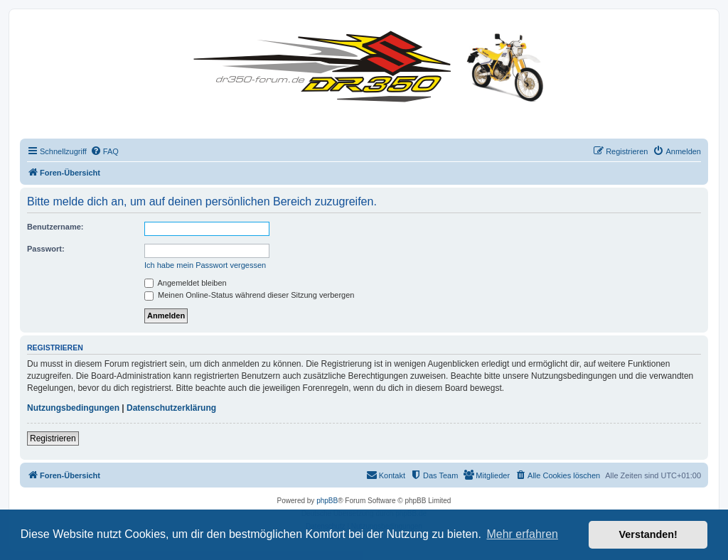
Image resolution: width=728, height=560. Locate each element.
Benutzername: (55, 227)
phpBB (327, 501)
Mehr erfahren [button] (522, 534)
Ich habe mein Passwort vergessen (205, 265)
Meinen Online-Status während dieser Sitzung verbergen (249, 295)
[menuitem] (105, 151)
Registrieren (53, 438)
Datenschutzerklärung (171, 408)
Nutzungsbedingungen (73, 408)
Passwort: (46, 249)
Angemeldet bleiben (186, 283)
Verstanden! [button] (648, 534)
